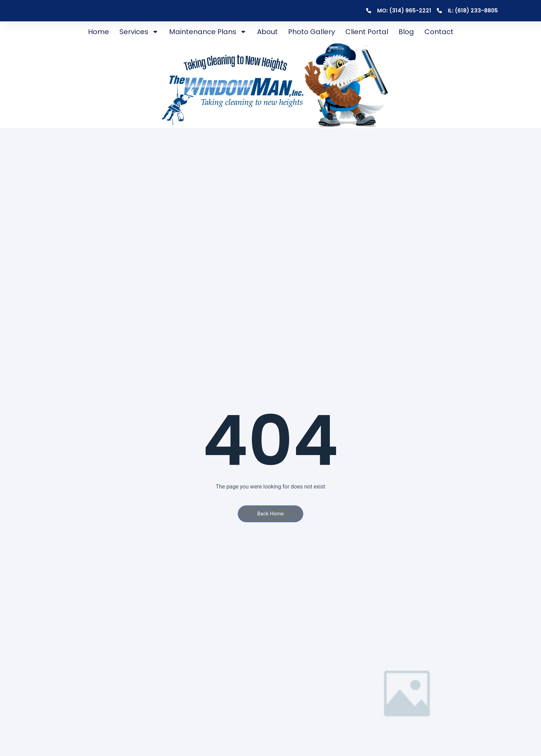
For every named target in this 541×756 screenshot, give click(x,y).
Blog (406, 32)
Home (99, 32)
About (267, 32)
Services (139, 32)
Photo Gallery (312, 32)
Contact (439, 32)
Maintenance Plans (208, 32)
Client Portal (367, 32)
